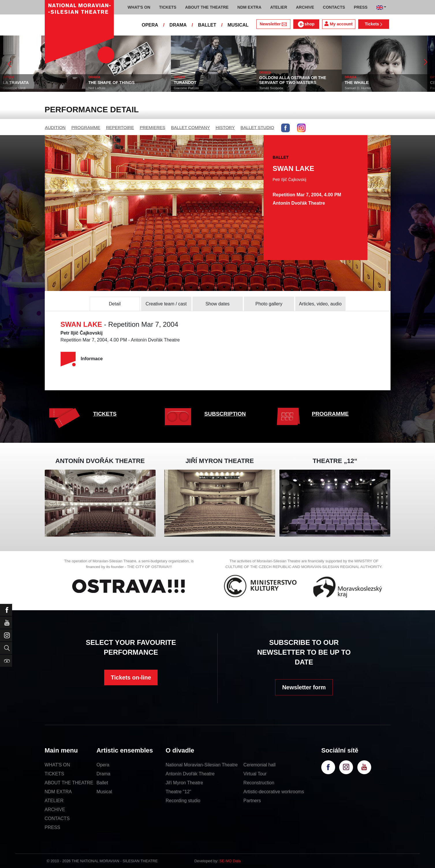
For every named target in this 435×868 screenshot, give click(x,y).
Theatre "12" (179, 792)
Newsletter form (304, 687)
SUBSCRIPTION (225, 414)
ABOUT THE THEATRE (69, 783)
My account (338, 24)
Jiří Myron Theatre (184, 783)
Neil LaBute (97, 88)
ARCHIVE (305, 7)
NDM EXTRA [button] (249, 7)
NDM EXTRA (58, 792)
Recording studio (183, 801)
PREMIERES (152, 127)
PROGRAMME (86, 127)
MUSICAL (238, 25)
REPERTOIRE (120, 127)
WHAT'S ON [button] (139, 7)
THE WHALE (357, 83)
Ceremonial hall (259, 765)
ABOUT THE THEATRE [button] (207, 7)
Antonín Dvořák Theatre (190, 774)
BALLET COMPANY (191, 127)
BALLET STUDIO (257, 127)
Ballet (102, 783)
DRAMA (178, 25)
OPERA (150, 25)
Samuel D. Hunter (358, 88)
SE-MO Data (230, 861)
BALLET (207, 25)
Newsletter (273, 24)
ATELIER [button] (279, 7)
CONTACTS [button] (334, 7)
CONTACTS (57, 818)
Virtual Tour (255, 774)
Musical (104, 792)
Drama (103, 774)
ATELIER (54, 801)
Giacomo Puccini (186, 88)
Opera (103, 765)
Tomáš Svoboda (271, 88)
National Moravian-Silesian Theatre (202, 765)
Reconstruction (259, 783)
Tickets (374, 24)
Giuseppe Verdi (14, 88)
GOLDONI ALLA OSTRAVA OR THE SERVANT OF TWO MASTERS (293, 80)
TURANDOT (185, 83)
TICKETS (105, 414)
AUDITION (55, 127)
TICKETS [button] (168, 7)
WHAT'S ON (57, 765)
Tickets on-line (131, 677)
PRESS (53, 827)
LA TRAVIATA (16, 83)
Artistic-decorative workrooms (274, 792)
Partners (252, 801)
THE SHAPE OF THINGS (111, 83)
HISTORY (225, 127)
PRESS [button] (361, 7)
